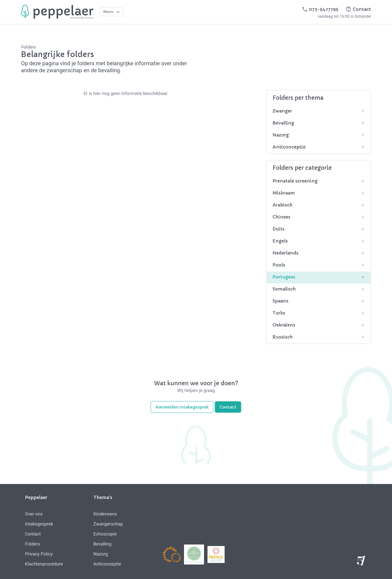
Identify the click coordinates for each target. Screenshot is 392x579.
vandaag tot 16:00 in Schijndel (344, 16)
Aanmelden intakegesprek (182, 407)
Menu (112, 12)
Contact (228, 407)
